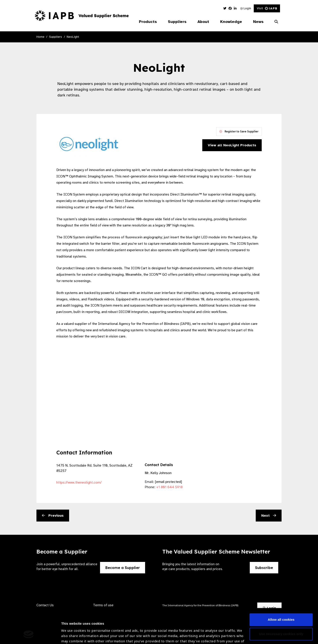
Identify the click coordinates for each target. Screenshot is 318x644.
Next (269, 516)
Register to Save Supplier (239, 132)
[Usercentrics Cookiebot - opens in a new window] (29, 635)
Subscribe (264, 568)
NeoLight (73, 37)
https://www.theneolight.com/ (79, 482)
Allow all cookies (281, 590)
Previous (53, 516)
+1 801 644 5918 (169, 487)
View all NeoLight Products (232, 145)
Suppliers (56, 37)
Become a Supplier (123, 568)
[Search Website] (276, 22)
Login (246, 8)
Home (40, 37)
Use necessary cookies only (281, 604)
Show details (71, 631)
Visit (267, 8)
